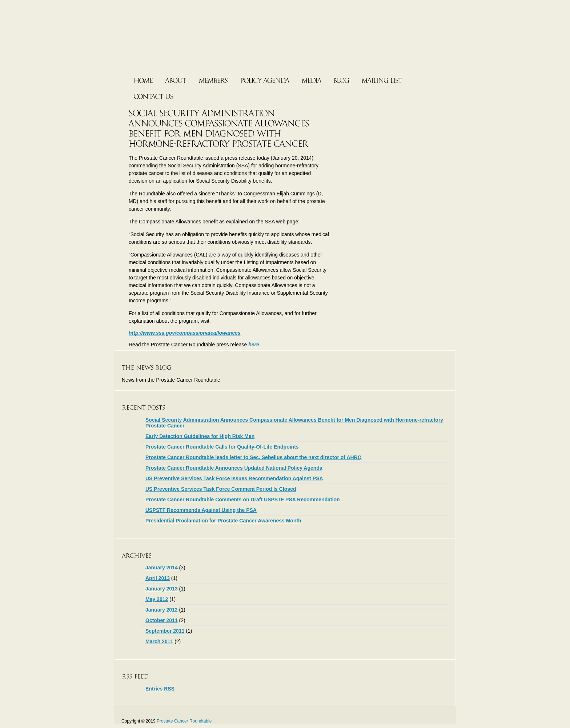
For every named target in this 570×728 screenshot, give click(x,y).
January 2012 (162, 610)
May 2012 (157, 599)
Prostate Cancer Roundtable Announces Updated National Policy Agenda (234, 468)
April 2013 (158, 578)
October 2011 (162, 620)
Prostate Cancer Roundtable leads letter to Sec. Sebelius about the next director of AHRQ (254, 457)
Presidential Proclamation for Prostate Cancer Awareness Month (223, 521)
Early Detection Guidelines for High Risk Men (200, 436)
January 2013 (162, 589)
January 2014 (162, 568)
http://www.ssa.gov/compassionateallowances (185, 333)
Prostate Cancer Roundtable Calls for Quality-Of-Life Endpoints (222, 447)
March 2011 (159, 641)
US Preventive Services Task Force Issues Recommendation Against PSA (234, 478)
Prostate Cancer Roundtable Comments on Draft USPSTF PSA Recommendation (243, 500)
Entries (160, 689)
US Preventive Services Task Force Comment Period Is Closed (221, 489)
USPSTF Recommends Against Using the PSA (201, 510)
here (254, 345)
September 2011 (165, 631)
